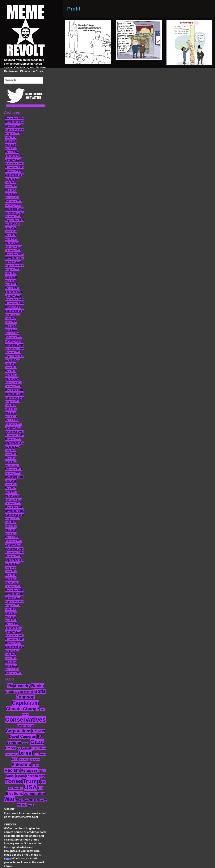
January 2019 (13, 386)
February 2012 (14, 673)
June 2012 (11, 658)
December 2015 (14, 507)
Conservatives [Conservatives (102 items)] (25, 719)
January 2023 (13, 205)
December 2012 (14, 636)
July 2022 (11, 228)
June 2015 (11, 526)
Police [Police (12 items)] (36, 765)
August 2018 (12, 401)
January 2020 (13, 341)
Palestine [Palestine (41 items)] (21, 764)
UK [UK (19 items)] (43, 782)
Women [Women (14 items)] (22, 805)
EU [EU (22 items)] (39, 736)
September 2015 (15, 515)
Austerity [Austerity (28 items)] (22, 686)
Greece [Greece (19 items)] (10, 748)
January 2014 (13, 586)
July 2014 (11, 568)
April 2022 (11, 239)
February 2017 (14, 469)
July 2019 (11, 364)
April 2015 (11, 534)
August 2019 (12, 360)
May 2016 (11, 488)
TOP (8, 859)
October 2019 (13, 352)
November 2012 (14, 639)
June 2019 (11, 368)
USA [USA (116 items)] (30, 787)
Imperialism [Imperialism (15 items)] (38, 748)
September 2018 (15, 398)
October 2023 (13, 171)
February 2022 (14, 247)
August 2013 (12, 605)
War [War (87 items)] (9, 799)
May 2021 (11, 281)
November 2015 (14, 511)
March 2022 (12, 243)
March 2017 (12, 466)
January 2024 (13, 160)
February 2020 (14, 337)
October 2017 (13, 439)
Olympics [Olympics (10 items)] (35, 760)
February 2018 (14, 424)
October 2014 (13, 556)
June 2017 (11, 454)
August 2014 (12, 564)
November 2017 (14, 435)
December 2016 (14, 477)
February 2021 (14, 292)
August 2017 (12, 447)
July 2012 (11, 654)
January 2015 (13, 545)
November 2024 (14, 122)
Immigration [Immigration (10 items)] (23, 748)
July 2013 (11, 609)
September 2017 (15, 443)
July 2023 (11, 182)
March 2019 (12, 379)
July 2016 (11, 481)
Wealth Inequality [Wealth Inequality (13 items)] (36, 800)
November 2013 (14, 594)
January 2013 (13, 632)
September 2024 (15, 130)
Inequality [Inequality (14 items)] (11, 754)
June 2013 (11, 613)
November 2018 (14, 394)
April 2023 (11, 194)
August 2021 (12, 269)
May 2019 (11, 371)
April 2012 (11, 666)
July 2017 (11, 451)
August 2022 (12, 224)
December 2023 (14, 164)
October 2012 (13, 643)
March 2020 (12, 334)
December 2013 (14, 590)
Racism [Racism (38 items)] (12, 770)
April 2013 (11, 620)
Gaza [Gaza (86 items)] (37, 742)
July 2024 (11, 137)
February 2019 (14, 383)
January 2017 (13, 473)
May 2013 (11, 617)
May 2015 (11, 530)
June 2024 (11, 141)
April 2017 (11, 462)
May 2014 (11, 575)
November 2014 (14, 553)
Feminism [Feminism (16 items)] (14, 743)
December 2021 (14, 254)
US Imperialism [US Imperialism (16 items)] (34, 794)
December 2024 (14, 118)
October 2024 (13, 126)
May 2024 (11, 145)
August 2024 (12, 133)
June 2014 (11, 571)
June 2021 (11, 277)
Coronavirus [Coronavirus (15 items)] (25, 726)
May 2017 (11, 458)
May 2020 (11, 326)
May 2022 (11, 235)
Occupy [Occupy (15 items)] (24, 759)
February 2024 (14, 156)
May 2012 (11, 662)
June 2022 (11, 232)
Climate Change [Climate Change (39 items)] (22, 709)
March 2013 (12, 624)
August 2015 (12, 519)
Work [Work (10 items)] (31, 805)
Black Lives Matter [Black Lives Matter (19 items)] (19, 692)
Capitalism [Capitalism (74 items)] (26, 703)
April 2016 (11, 492)
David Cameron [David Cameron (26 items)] (23, 736)
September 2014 (15, 560)
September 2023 (15, 175)
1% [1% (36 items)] (10, 686)
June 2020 (11, 322)
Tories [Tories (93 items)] (14, 781)
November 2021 (14, 258)
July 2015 (11, 522)
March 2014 (12, 583)
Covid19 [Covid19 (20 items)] (39, 731)
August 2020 (12, 315)
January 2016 (13, 503)
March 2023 (12, 198)
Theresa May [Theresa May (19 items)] (35, 776)
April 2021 (11, 284)
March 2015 (12, 537)
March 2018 (12, 420)
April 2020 (11, 330)
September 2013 (15, 602)
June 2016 (11, 485)
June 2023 (11, 186)
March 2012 (12, 670)
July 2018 (11, 405)
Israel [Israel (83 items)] (26, 753)
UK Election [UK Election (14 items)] (16, 788)
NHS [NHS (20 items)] (14, 759)
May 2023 (11, 190)
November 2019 (14, 349)
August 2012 (12, 651)
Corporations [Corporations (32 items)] (19, 731)
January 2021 (13, 296)
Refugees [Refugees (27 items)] (29, 770)
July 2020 (11, 318)
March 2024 (12, 152)
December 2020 (14, 300)
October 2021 (13, 262)
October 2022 (13, 216)
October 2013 (13, 598)
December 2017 (14, 432)
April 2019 (11, 375)
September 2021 (15, 266)
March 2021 (12, 288)
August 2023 (12, 179)
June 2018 (11, 409)
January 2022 (13, 250)
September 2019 (15, 356)
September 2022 (15, 220)
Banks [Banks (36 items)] (37, 686)
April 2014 (11, 579)
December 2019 (14, 345)
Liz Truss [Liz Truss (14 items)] (40, 754)
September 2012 (15, 647)
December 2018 (14, 390)
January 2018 (13, 428)
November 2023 (14, 167)
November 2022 (14, 213)
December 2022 (14, 209)
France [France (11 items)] (26, 743)
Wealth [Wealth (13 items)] (20, 800)
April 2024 (11, 149)
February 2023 (14, 201)
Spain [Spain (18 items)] (20, 776)
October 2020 (13, 307)
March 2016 (12, 496)
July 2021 (11, 273)
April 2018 (11, 417)
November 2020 (14, 303)
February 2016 (14, 500)
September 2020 (15, 311)
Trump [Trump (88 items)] (32, 781)
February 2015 (14, 541)
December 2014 (14, 549)
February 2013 (14, 628)
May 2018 (11, 413)
